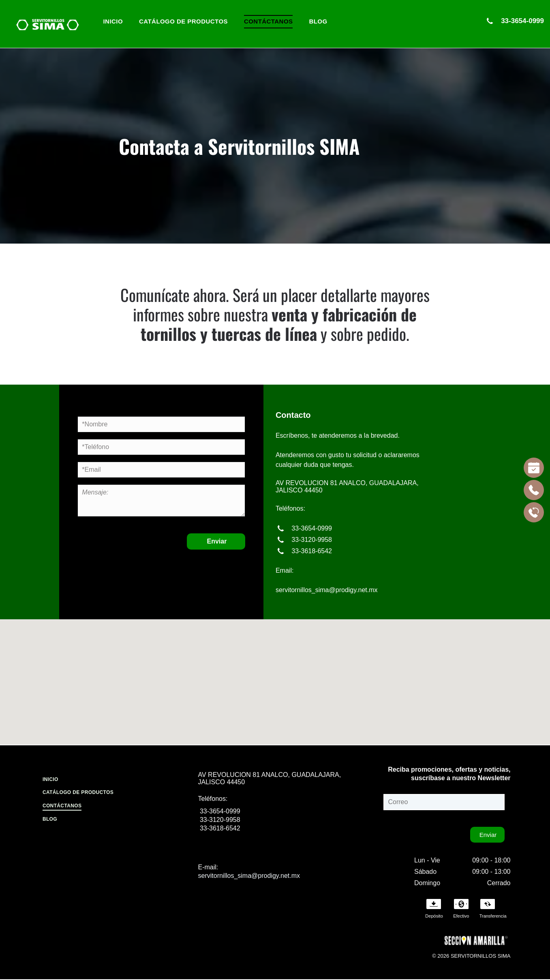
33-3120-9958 (311, 540)
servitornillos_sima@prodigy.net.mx (327, 590)
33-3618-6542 (311, 551)
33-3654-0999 (521, 21)
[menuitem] (113, 22)
